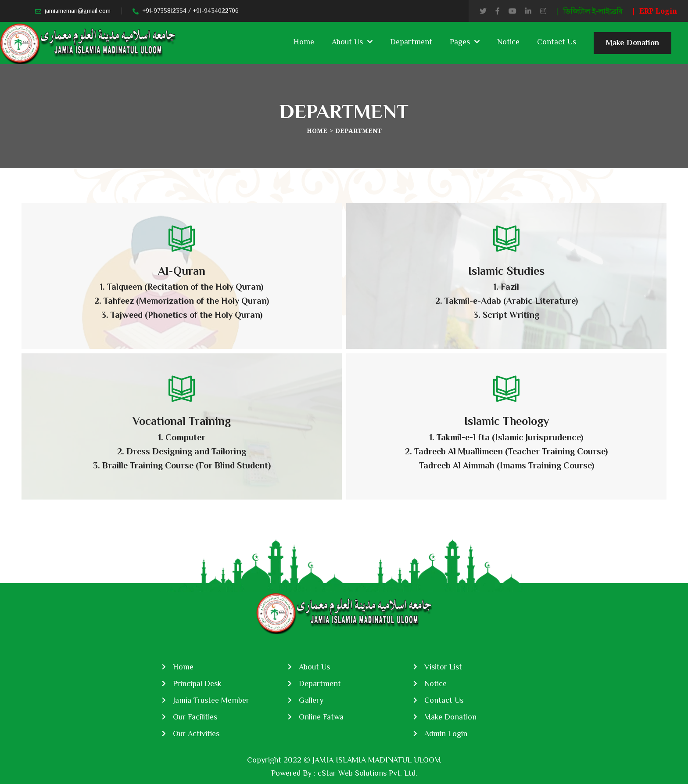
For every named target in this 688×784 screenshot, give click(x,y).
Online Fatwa (321, 717)
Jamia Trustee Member (211, 700)
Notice (508, 42)
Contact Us (557, 42)
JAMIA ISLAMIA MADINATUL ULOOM (377, 760)
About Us (347, 42)
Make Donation (632, 46)
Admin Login (446, 734)
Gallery (311, 700)
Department (411, 42)
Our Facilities (195, 717)
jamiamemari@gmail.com (78, 11)
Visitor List (443, 667)
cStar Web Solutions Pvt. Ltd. (367, 773)
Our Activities (196, 734)
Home (304, 42)
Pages (460, 42)
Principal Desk (197, 683)
